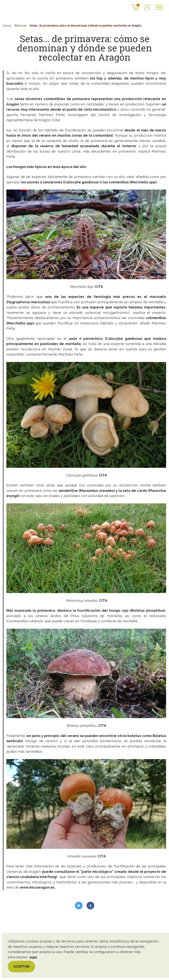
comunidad (103, 141)
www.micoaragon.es (37, 893)
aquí (33, 957)
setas (20, 104)
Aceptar (21, 966)
